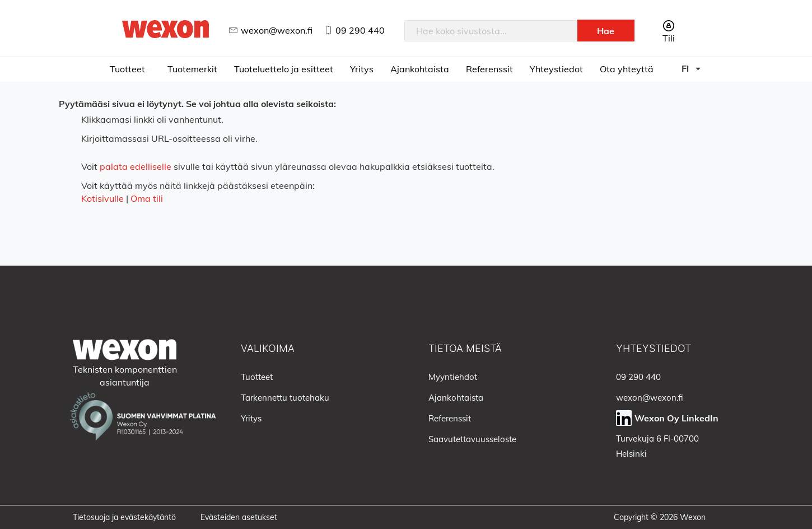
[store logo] (166, 29)
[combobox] (491, 31)
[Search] (606, 31)
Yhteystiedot (556, 69)
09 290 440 (360, 30)
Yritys (362, 69)
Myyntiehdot (453, 377)
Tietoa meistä (465, 348)
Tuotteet (129, 69)
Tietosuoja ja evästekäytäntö (124, 517)
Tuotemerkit (192, 69)
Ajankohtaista (420, 69)
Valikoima (268, 348)
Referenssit (489, 69)
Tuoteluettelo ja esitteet (284, 69)
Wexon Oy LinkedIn (676, 418)
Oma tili (147, 198)
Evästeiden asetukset (239, 517)
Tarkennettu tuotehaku (285, 398)
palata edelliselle (136, 166)
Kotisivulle (102, 198)
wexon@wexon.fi (277, 30)
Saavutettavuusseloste (472, 439)
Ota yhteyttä (627, 69)
